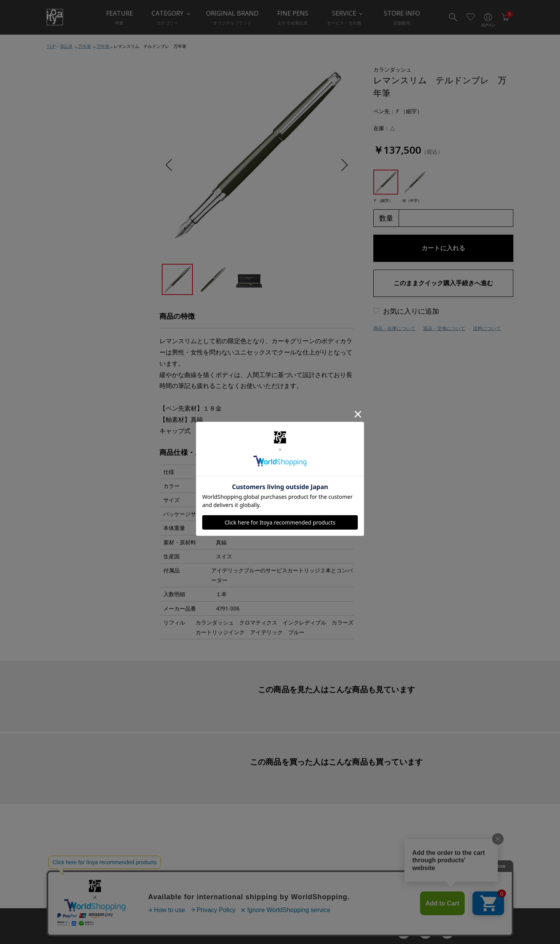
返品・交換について (444, 328)
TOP (51, 46)
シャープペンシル (77, 135)
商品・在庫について (394, 328)
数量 (386, 218)
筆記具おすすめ (74, 89)
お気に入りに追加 (411, 311)
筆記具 (66, 46)
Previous (171, 165)
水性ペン (66, 167)
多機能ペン (69, 151)
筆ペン (64, 182)
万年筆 (85, 46)
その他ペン (69, 198)
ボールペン (69, 120)
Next (342, 165)
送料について (487, 328)
